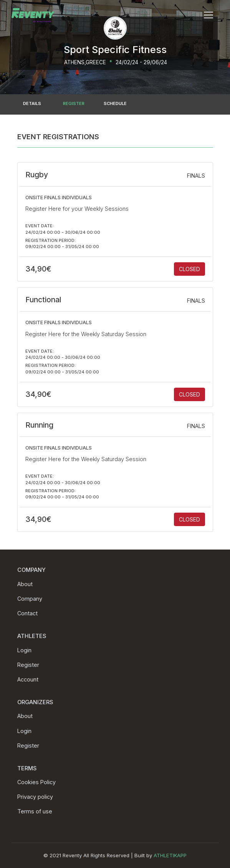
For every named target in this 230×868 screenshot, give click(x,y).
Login (24, 650)
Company (30, 599)
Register (28, 665)
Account (28, 679)
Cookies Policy (36, 782)
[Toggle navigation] (208, 15)
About (25, 584)
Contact (27, 613)
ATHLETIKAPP (170, 855)
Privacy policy (35, 797)
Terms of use (35, 811)
